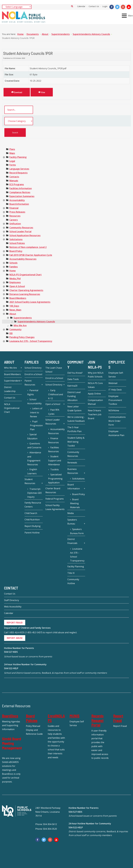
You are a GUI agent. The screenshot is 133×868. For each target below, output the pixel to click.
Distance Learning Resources (25, 294)
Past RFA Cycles (54, 412)
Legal (12, 161)
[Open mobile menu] (128, 16)
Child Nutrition (32, 520)
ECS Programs (17, 184)
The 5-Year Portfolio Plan (74, 429)
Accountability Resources (23, 259)
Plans (12, 149)
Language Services (19, 169)
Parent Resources (30, 383)
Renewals (72, 463)
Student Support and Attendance (55, 460)
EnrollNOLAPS (56, 718)
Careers (14, 220)
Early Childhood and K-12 (56, 394)
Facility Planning (18, 157)
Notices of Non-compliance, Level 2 (28, 247)
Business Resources (73, 471)
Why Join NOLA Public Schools (96, 375)
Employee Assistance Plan (116, 433)
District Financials (72, 541)
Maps (12, 153)
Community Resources (21, 228)
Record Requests (18, 173)
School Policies (17, 243)
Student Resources (30, 481)
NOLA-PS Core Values (95, 385)
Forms (13, 165)
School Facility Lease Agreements (55, 507)
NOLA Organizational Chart (12, 408)
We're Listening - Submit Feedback (76, 419)
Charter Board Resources (53, 490)
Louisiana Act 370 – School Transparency (31, 341)
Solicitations (16, 239)
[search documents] (19, 110)
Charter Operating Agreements (26, 290)
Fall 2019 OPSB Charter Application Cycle (31, 255)
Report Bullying (33, 526)
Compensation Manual (95, 402)
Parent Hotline (32, 533)
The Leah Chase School (54, 370)
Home (13, 271)
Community (15, 329)
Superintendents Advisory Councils (36, 322)
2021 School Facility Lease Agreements (30, 302)
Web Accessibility (13, 607)
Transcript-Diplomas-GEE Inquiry (35, 493)
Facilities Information (21, 188)
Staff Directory (12, 600)
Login (105, 6)
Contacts (14, 177)
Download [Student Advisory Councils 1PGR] (17, 92)
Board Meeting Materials (75, 503)
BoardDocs (10, 716)
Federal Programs (55, 499)
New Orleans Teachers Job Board (95, 414)
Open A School (17, 286)
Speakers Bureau (72, 522)
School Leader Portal (20, 231)
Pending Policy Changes (22, 337)
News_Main (15, 310)
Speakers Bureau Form (77, 531)
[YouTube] (129, 7)
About (13, 314)
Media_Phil (15, 279)
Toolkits (55, 469)
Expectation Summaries (22, 196)
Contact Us (94, 6)
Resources (15, 216)
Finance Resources (53, 440)
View (42, 92)
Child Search (31, 513)
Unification (15, 224)
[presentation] (4, 157)
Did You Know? (75, 373)
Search (72, 6)
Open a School (53, 404)
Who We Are (20, 325)
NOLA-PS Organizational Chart (26, 275)
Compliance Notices (20, 192)
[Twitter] (117, 7)
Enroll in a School (33, 374)
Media (71, 513)
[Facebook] (112, 7)
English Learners (32, 471)
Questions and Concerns (34, 446)
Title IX (71, 573)
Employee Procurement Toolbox (115, 400)
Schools (13, 263)
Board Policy (16, 251)
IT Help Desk (115, 390)
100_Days (14, 306)
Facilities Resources (53, 450)
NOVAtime (114, 410)
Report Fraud (118, 718)
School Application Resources (25, 235)
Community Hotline (73, 581)
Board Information (19, 204)
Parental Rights (33, 392)
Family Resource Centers (33, 505)
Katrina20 (72, 386)
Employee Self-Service (116, 375)
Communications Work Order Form (117, 421)
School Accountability (34, 401)
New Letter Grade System (74, 408)
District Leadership (10, 389)
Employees (15, 282)
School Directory (33, 368)
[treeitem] (12, 149)
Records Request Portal (97, 720)
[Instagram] (123, 7)
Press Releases (17, 212)
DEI (11, 333)
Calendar (81, 6)
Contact (11, 588)
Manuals (14, 181)
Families (14, 267)
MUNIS (74, 716)
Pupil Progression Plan (36, 425)
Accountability (17, 200)
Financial (14, 208)
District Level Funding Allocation (74, 396)
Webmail (113, 383)
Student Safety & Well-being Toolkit (76, 442)
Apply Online (94, 394)
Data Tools (73, 379)
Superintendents (23, 318)
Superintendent (12, 381)
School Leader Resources (53, 422)
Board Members (18, 298)
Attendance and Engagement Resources (34, 458)
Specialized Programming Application (55, 479)
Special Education (32, 436)
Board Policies (32, 718)
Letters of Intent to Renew (36, 412)
